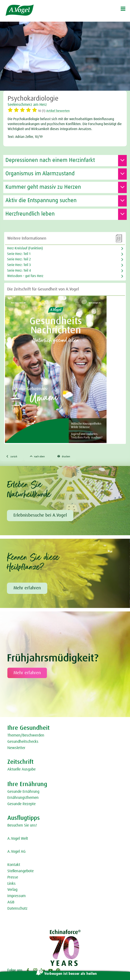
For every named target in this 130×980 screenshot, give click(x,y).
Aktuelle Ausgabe (21, 769)
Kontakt (14, 865)
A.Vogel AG (16, 852)
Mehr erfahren (27, 588)
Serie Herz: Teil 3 (19, 265)
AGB (11, 902)
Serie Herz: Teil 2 (19, 259)
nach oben (37, 456)
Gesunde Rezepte (21, 804)
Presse (13, 877)
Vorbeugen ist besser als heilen (71, 974)
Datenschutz (17, 909)
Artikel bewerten (58, 111)
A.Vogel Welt (18, 839)
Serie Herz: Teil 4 (19, 271)
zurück (12, 456)
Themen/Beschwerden (26, 735)
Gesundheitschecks (23, 742)
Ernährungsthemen (23, 798)
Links (12, 884)
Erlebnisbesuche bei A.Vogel (40, 515)
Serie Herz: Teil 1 (19, 254)
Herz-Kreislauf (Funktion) (25, 248)
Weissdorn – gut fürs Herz (25, 276)
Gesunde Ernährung (23, 792)
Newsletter (16, 748)
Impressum (16, 896)
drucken (64, 456)
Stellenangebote (21, 871)
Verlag (12, 890)
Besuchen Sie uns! (22, 825)
